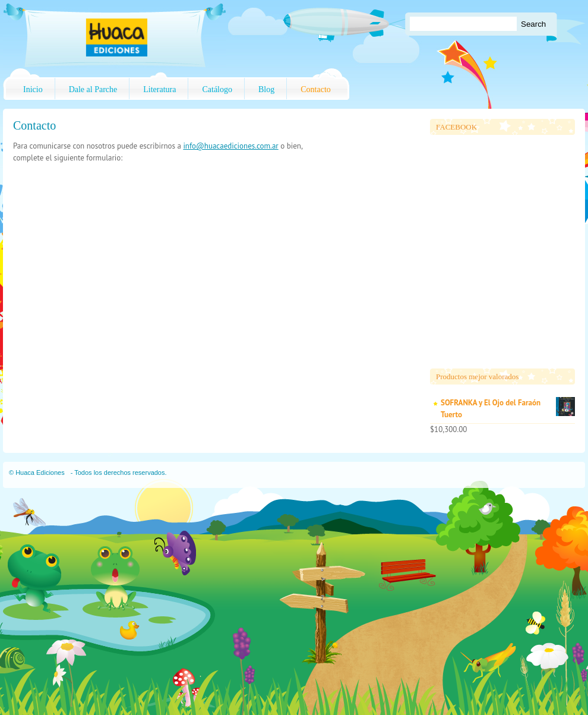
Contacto (316, 89)
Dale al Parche (93, 89)
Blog (266, 89)
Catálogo (217, 89)
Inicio (33, 89)
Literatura (159, 89)
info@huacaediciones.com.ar (230, 146)
